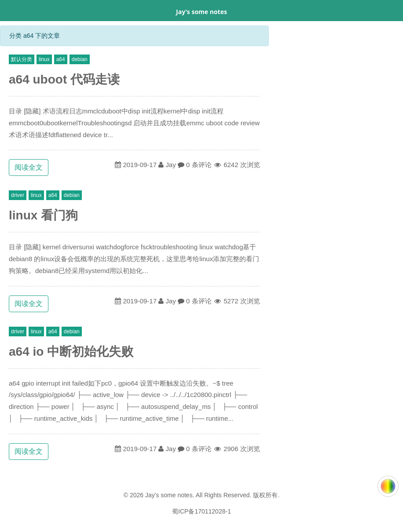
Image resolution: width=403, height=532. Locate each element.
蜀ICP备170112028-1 (201, 511)
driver (18, 195)
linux (44, 59)
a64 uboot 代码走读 (64, 79)
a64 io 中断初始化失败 (71, 352)
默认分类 (22, 59)
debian (80, 59)
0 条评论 (199, 165)
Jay (170, 165)
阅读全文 (29, 167)
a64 (61, 59)
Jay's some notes (201, 12)
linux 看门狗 (43, 215)
